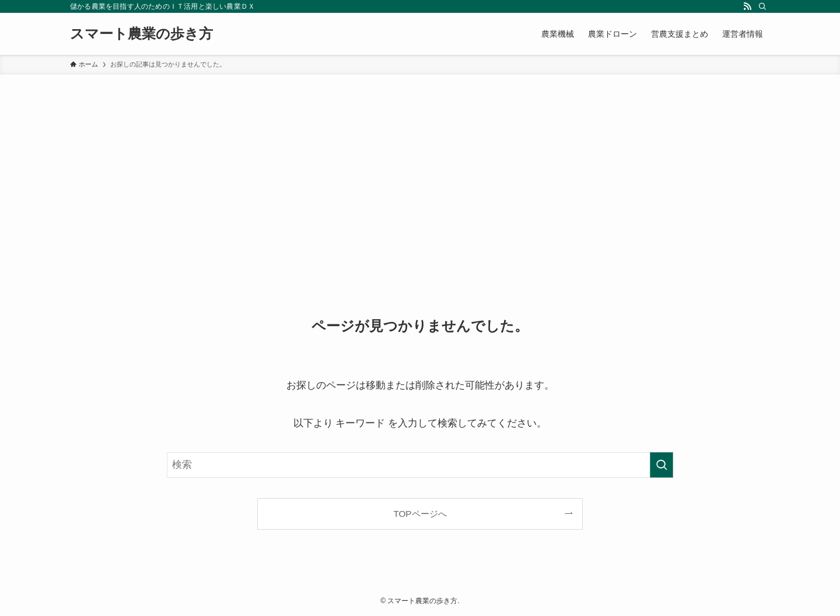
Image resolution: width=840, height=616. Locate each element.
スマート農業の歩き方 (141, 34)
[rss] (747, 6)
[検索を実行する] (661, 465)
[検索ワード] (420, 465)
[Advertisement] (420, 162)
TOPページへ (420, 514)
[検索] (762, 6)
